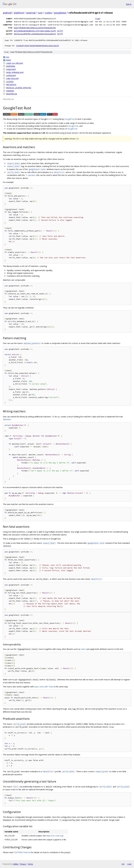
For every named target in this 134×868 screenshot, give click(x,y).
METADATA (11, 85)
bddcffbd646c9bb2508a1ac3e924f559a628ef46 (35, 28)
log (98, 19)
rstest (83, 649)
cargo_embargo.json (15, 72)
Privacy (23, 864)
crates (48, 13)
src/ (8, 57)
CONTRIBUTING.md (22, 852)
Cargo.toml (11, 69)
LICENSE (10, 82)
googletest (60, 13)
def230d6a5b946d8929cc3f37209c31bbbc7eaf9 (35, 31)
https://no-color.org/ (55, 836)
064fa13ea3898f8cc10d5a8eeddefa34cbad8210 (35, 34)
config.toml (11, 75)
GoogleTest (70, 119)
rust (40, 13)
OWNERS (10, 91)
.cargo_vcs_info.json (15, 63)
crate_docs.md (12, 78)
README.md (12, 94)
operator (30, 175)
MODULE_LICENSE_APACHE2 (19, 88)
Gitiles (16, 864)
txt (123, 864)
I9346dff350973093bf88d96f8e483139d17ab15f (38, 46)
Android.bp (11, 66)
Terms (30, 864)
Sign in (129, 4)
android (7, 13)
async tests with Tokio (44, 687)
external (31, 13)
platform (19, 13)
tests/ (9, 60)
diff (60, 31)
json (129, 864)
